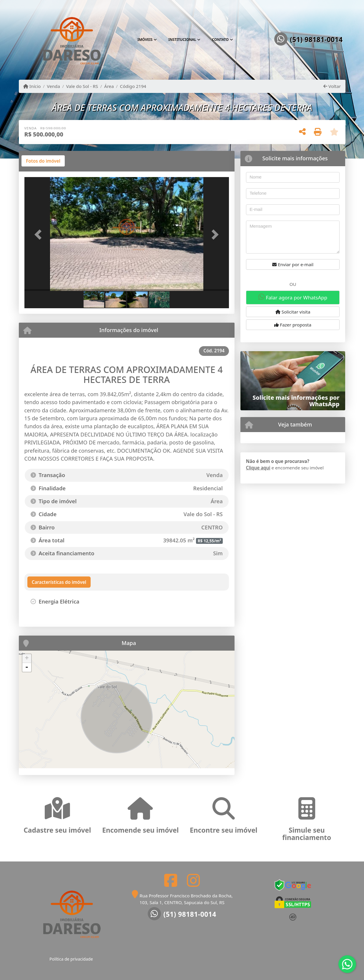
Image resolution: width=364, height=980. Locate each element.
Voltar (332, 86)
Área (109, 86)
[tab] (43, 161)
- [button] (27, 667)
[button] (40, 235)
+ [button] (27, 659)
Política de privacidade (71, 959)
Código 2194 (133, 86)
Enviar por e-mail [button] (293, 264)
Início (32, 86)
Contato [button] (220, 40)
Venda (53, 86)
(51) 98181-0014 (316, 40)
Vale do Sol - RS (82, 86)
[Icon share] (171, 880)
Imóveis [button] (145, 40)
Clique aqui (258, 468)
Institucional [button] (182, 40)
